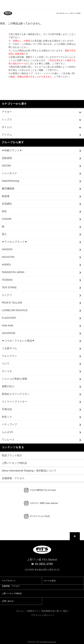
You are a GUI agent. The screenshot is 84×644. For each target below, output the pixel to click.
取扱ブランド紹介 (12, 455)
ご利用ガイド (32, 611)
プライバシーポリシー (42, 615)
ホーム (20, 611)
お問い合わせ (8, 601)
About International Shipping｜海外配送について (29, 471)
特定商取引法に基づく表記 (54, 611)
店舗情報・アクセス (13, 478)
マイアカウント (9, 581)
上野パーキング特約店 (14, 463)
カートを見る (50, 581)
